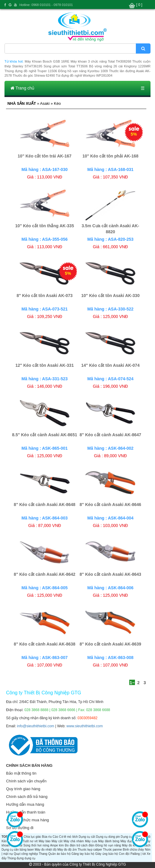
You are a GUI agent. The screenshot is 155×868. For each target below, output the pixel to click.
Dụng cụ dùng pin (108, 837)
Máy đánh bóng (109, 841)
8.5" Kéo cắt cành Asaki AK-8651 (44, 435)
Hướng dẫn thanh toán (26, 812)
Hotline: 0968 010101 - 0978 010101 (46, 5)
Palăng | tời (138, 854)
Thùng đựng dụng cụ (21, 858)
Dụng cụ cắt (87, 837)
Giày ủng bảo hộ (107, 854)
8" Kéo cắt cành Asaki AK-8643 (110, 574)
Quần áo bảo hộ (59, 854)
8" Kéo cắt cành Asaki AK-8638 (45, 644)
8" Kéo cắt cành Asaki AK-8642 (45, 574)
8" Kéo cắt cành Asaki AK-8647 (110, 435)
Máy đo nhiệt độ (46, 850)
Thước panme (112, 850)
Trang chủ (22, 88)
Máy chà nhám (74, 841)
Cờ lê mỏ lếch (68, 837)
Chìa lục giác (32, 837)
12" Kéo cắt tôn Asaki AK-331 (45, 365)
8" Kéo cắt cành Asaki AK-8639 (110, 644)
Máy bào (44, 841)
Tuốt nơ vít (30, 841)
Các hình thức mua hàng (27, 820)
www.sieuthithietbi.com (85, 726)
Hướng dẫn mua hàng (25, 804)
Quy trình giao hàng (23, 789)
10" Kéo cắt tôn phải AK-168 (110, 156)
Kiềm (5, 841)
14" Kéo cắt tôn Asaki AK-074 (111, 365)
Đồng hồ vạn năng (108, 845)
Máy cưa (91, 841)
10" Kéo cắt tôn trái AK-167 (45, 156)
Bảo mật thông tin (21, 773)
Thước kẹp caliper (90, 850)
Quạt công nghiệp (26, 854)
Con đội (124, 854)
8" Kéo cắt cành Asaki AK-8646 (110, 505)
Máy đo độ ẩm (67, 850)
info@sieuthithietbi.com (36, 726)
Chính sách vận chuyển (26, 781)
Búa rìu (47, 837)
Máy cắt (57, 841)
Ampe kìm (57, 845)
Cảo (56, 837)
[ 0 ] (139, 5)
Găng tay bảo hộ (83, 854)
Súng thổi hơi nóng (36, 845)
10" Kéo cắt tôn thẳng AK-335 (45, 226)
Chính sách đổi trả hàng (27, 797)
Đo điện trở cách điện (80, 845)
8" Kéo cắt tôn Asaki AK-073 (44, 296)
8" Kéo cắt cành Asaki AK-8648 (45, 505)
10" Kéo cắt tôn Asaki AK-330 (111, 296)
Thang (43, 854)
